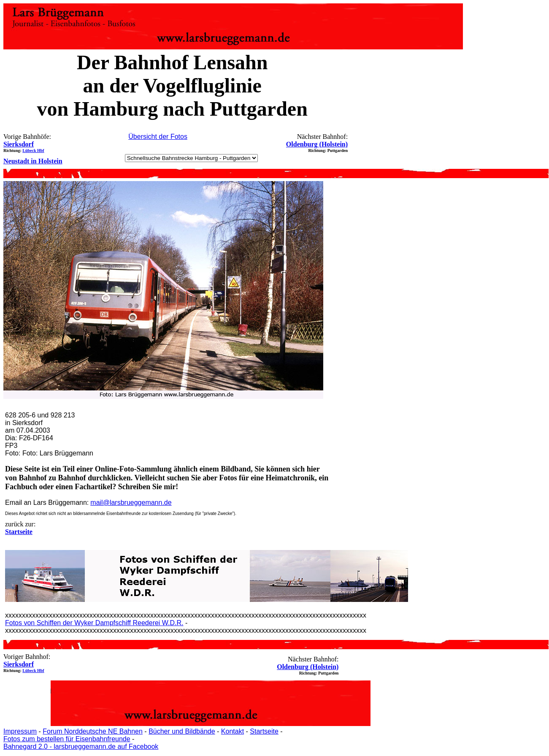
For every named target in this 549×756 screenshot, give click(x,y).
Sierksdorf (19, 144)
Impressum (20, 731)
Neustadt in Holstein (33, 161)
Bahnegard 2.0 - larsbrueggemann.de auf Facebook (81, 747)
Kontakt (233, 731)
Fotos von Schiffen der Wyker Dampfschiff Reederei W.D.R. (94, 623)
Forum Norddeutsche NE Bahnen (93, 731)
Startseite (264, 731)
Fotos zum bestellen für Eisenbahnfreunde (67, 739)
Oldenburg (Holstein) (317, 144)
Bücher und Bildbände (182, 731)
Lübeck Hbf (33, 150)
